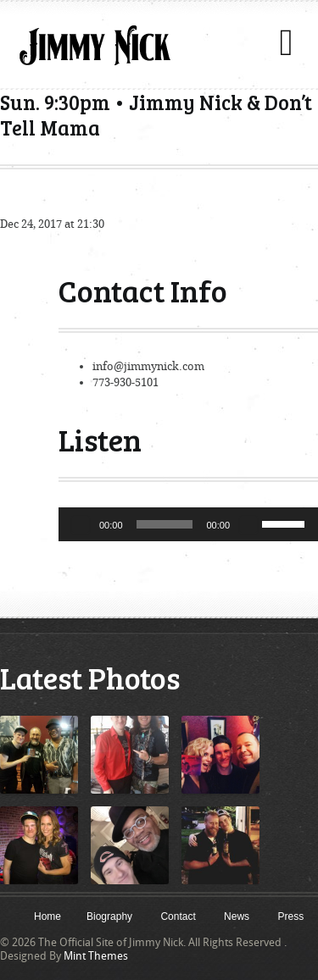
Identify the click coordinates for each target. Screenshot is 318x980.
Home (47, 916)
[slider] (165, 524)
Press (290, 916)
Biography (109, 916)
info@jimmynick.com (148, 366)
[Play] (81, 524)
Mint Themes (96, 956)
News (237, 916)
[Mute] (248, 524)
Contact (178, 916)
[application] (188, 524)
